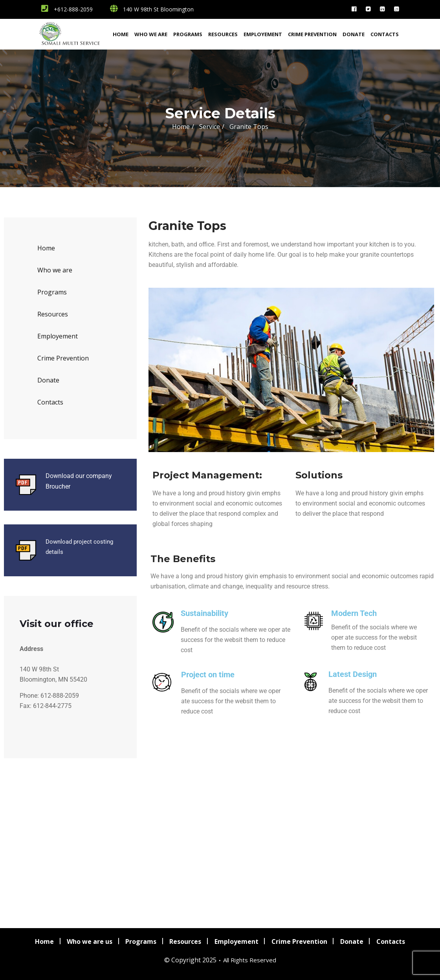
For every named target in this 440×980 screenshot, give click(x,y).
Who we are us (89, 941)
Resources (223, 34)
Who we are (151, 34)
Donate (354, 34)
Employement (263, 34)
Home (121, 34)
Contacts (385, 34)
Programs (188, 34)
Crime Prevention (312, 34)
